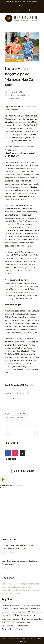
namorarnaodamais (15, 418)
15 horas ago (8, 553)
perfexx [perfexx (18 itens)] (28, 623)
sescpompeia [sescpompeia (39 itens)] (8, 626)
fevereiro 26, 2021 (14, 92)
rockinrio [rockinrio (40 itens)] (6, 608)
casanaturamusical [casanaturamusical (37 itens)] (28, 608)
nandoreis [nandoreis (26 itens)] (5, 619)
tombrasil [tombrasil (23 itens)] (5, 615)
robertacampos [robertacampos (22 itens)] (20, 623)
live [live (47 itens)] (34, 611)
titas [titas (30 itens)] (30, 612)
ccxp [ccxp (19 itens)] (39, 609)
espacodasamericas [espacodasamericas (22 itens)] (33, 605)
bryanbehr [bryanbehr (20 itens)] (28, 615)
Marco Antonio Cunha (20, 95)
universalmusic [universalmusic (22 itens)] (15, 605)
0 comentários (14, 98)
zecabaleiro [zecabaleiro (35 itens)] (23, 626)
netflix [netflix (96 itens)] (24, 618)
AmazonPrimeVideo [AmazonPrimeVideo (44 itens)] (12, 629)
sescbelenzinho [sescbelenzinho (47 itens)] (16, 615)
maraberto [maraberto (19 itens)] (39, 612)
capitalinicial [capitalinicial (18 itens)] (33, 619)
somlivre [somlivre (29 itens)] (23, 605)
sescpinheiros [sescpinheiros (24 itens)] (15, 612)
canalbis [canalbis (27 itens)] (35, 615)
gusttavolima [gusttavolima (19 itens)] (24, 612)
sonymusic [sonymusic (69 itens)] (8, 622)
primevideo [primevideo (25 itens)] (15, 608)
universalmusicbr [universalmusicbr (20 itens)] (14, 619)
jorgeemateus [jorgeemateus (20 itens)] (6, 605)
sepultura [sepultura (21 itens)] (39, 619)
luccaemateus (20, 414)
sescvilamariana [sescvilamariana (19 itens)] (6, 612)
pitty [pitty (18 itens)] (16, 626)
